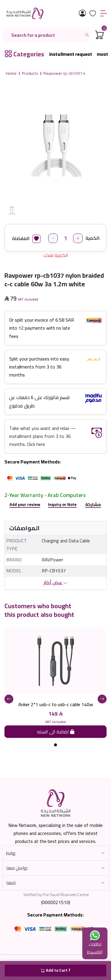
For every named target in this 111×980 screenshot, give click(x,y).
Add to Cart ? (55, 971)
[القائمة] (104, 13)
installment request (71, 54)
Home (11, 74)
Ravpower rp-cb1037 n (64, 74)
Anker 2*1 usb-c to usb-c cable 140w (56, 704)
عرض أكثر (55, 583)
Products (30, 74)
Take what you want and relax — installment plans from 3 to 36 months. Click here (42, 436)
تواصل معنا (17, 868)
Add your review (25, 504)
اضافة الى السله (56, 732)
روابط (11, 853)
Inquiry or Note (62, 504)
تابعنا (11, 883)
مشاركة (93, 504)
